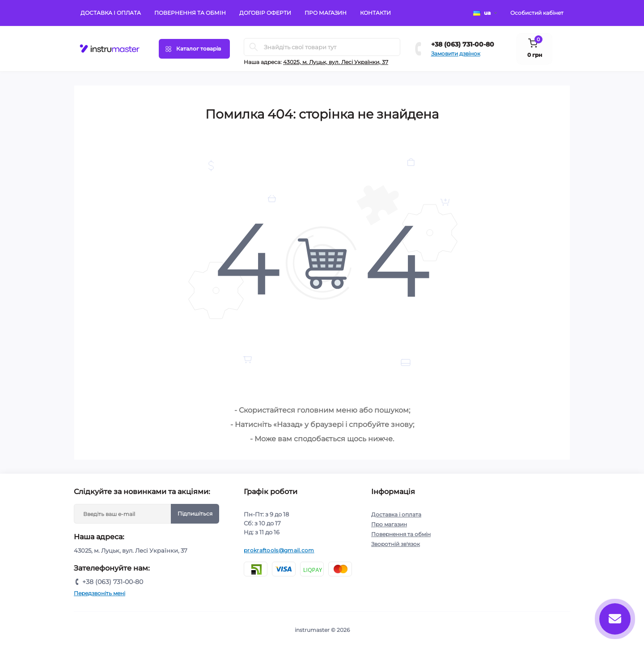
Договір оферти (265, 13)
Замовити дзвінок (456, 53)
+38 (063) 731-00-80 (463, 44)
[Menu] (194, 49)
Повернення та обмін (190, 13)
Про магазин (326, 13)
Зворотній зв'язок (396, 544)
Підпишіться (195, 514)
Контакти (375, 13)
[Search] (254, 47)
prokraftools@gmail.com (279, 550)
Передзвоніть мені (100, 593)
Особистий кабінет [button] (537, 13)
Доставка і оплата (111, 13)
